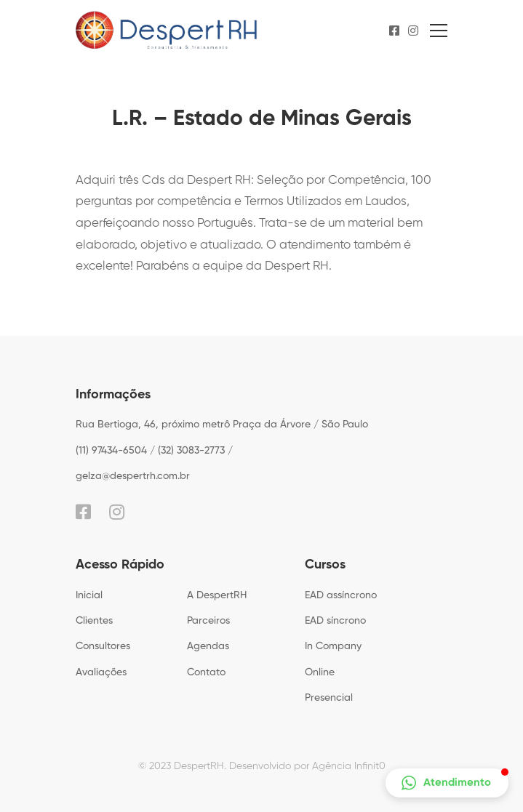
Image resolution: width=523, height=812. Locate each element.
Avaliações (101, 672)
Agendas (208, 646)
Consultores (103, 646)
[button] (447, 783)
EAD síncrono (335, 621)
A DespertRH (217, 595)
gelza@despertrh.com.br (133, 476)
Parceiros (208, 621)
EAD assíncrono (341, 595)
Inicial (89, 595)
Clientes (94, 621)
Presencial (329, 698)
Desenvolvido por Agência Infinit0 (307, 766)
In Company (333, 646)
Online (320, 672)
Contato (206, 672)
